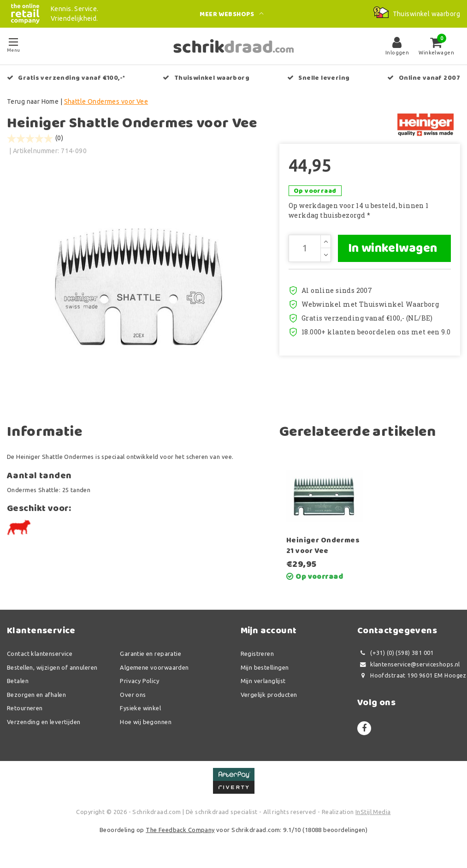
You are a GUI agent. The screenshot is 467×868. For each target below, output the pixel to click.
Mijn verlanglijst (263, 684)
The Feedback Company (180, 833)
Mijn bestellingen (265, 671)
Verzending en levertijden (44, 725)
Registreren (257, 657)
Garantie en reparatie (151, 657)
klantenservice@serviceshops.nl (409, 668)
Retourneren (25, 712)
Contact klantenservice (40, 657)
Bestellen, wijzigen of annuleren (52, 671)
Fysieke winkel (140, 712)
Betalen (18, 684)
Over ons (133, 698)
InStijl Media (373, 815)
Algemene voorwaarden (154, 671)
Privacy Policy (139, 684)
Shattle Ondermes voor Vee (106, 101)
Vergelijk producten (269, 698)
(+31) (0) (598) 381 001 (396, 657)
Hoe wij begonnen (146, 725)
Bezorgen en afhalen (36, 698)
